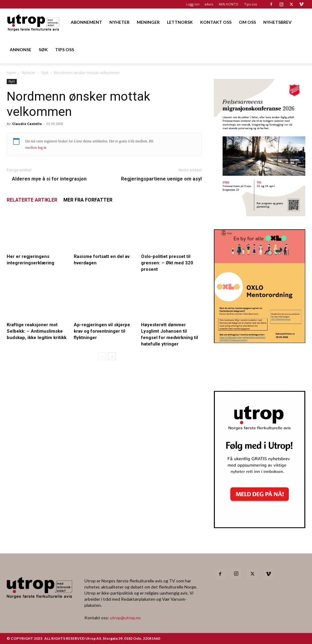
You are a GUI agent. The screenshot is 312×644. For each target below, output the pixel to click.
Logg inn (193, 4)
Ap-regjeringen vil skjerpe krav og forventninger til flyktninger (102, 331)
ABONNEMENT (86, 22)
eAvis (209, 4)
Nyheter (28, 73)
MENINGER (148, 22)
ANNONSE (21, 50)
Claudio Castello (27, 124)
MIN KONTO (229, 4)
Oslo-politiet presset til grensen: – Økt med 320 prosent (167, 263)
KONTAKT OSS (216, 22)
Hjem (11, 73)
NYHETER (119, 22)
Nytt (45, 73)
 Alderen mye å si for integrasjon (47, 179)
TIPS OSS (65, 50)
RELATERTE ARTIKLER (32, 200)
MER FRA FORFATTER (88, 200)
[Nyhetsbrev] (260, 526)
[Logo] (34, 22)
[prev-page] (102, 356)
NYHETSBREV (277, 22)
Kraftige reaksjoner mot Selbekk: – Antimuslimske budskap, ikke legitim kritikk (37, 331)
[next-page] (112, 356)
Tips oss (250, 4)
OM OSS (247, 22)
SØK (43, 50)
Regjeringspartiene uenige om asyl (161, 179)
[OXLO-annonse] (260, 341)
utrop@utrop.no (125, 618)
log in (42, 148)
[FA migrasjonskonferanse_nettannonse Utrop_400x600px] (260, 214)
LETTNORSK (180, 22)
